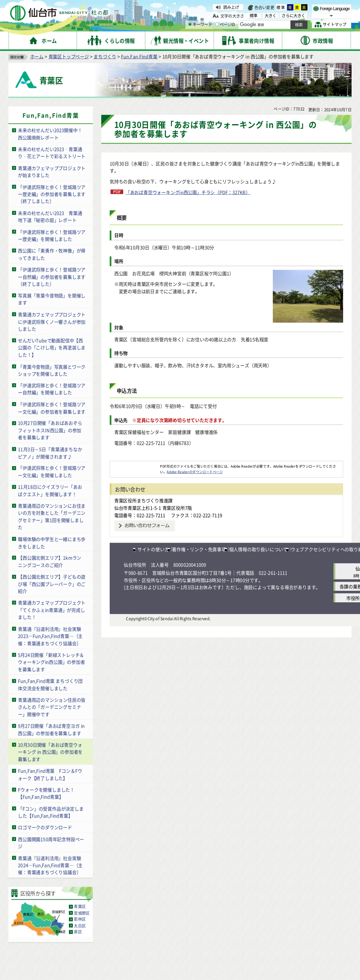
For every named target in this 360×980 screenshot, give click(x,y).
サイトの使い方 (153, 549)
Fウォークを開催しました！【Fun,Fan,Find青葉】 (46, 793)
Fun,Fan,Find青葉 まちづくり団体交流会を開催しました (50, 684)
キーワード (200, 25)
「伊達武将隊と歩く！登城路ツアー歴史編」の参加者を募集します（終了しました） (52, 194)
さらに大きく (293, 16)
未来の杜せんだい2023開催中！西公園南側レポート (50, 134)
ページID (225, 25)
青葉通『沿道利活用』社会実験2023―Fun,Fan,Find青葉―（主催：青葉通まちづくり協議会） (50, 636)
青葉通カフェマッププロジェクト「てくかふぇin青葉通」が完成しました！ (52, 610)
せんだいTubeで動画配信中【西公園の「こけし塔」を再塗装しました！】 (52, 347)
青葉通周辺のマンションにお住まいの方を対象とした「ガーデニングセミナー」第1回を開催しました (52, 517)
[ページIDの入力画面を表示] (217, 24)
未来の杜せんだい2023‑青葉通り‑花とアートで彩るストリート (52, 153)
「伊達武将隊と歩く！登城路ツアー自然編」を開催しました (52, 389)
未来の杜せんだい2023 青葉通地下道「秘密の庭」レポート (50, 216)
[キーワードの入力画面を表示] (190, 24)
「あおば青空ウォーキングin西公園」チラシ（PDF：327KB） (188, 192)
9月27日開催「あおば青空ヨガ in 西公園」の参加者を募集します (51, 729)
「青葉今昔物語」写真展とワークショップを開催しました (52, 370)
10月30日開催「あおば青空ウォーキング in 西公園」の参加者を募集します (50, 752)
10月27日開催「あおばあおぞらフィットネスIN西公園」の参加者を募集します (50, 430)
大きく (271, 16)
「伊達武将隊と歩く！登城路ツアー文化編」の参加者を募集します (52, 408)
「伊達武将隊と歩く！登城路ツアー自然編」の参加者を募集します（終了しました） (52, 277)
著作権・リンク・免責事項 (199, 549)
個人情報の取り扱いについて (258, 549)
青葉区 (80, 907)
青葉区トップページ (69, 56)
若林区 (80, 919)
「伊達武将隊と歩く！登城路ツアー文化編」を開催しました (52, 471)
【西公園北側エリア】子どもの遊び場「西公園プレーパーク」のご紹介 (52, 584)
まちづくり (105, 56)
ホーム (37, 56)
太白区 (80, 926)
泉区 (78, 932)
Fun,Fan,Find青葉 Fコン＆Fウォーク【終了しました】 (50, 774)
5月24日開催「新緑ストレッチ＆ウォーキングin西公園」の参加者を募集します (51, 662)
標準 (281, 7)
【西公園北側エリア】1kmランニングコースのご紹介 (50, 561)
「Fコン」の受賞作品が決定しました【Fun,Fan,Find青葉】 (51, 812)
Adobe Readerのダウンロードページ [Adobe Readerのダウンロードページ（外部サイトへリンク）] (195, 471)
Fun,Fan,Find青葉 (139, 56)
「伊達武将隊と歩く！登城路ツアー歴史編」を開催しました (52, 235)
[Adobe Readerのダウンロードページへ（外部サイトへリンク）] (135, 466)
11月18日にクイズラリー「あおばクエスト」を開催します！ (50, 490)
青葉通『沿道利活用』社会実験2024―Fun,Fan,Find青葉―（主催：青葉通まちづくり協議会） (50, 865)
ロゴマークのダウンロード (45, 827)
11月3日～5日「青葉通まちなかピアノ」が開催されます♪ (50, 453)
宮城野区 (82, 913)
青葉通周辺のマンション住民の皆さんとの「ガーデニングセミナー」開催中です (52, 707)
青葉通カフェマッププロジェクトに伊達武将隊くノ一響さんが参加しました (52, 322)
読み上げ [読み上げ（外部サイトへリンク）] (231, 7)
